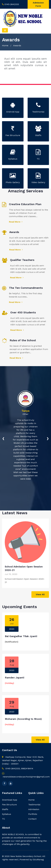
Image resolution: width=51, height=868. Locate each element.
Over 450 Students (23, 312)
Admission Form (38, 4)
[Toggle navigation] (5, 30)
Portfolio (33, 814)
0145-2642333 (12, 4)
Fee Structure (9, 805)
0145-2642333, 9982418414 (18, 769)
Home (5, 45)
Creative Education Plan (25, 204)
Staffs (5, 809)
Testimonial (34, 805)
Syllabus (7, 814)
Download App (10, 800)
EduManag (38, 859)
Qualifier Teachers (22, 260)
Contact (32, 819)
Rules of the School (23, 340)
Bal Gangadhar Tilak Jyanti (21, 636)
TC (4, 819)
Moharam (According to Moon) (23, 719)
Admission (34, 809)
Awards (14, 232)
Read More (16, 222)
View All (40, 594)
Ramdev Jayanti (15, 678)
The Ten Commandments (26, 288)
